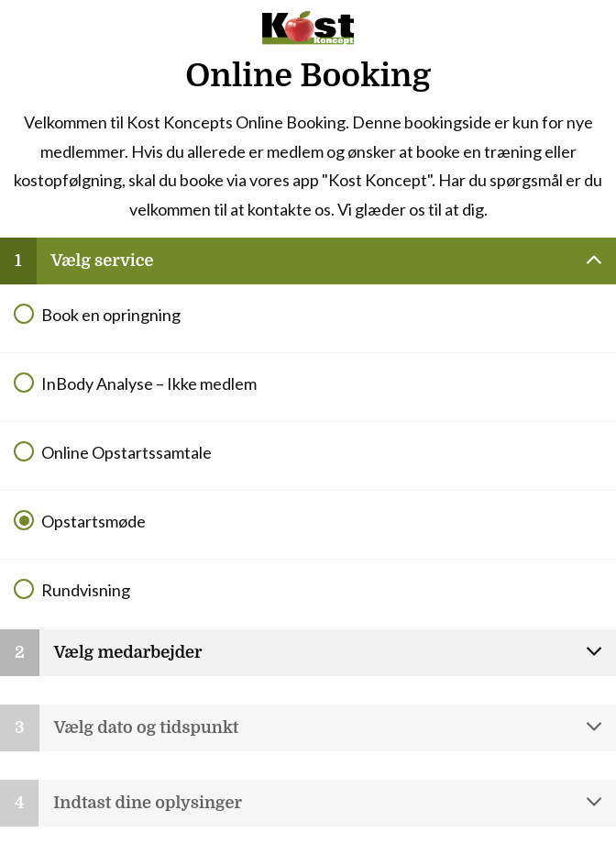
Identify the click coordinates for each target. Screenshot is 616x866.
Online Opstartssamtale (126, 452)
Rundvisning (86, 590)
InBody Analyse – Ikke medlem (149, 383)
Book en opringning (111, 315)
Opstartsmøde (93, 521)
